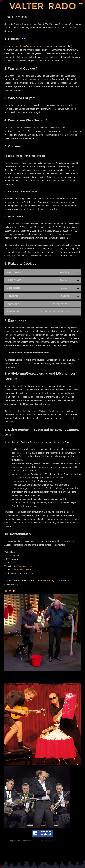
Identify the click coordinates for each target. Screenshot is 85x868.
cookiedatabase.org (45, 580)
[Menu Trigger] (81, 4)
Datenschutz (29, 841)
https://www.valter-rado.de (32, 46)
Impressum (15, 841)
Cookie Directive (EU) (47, 841)
